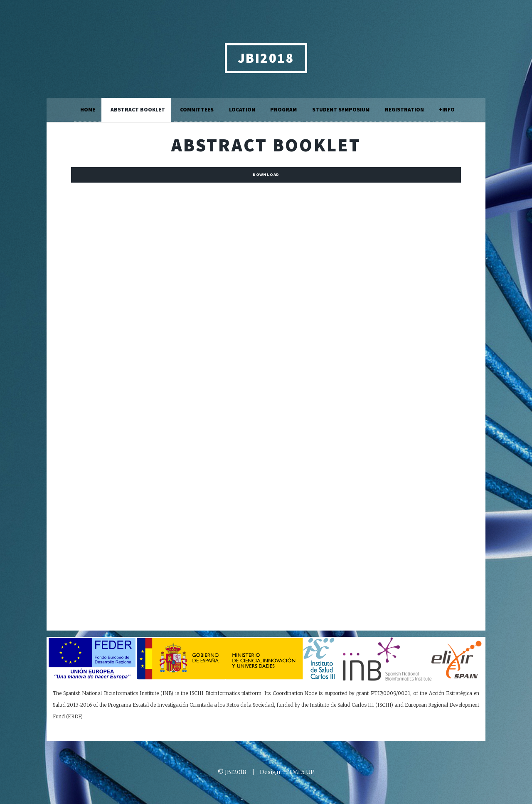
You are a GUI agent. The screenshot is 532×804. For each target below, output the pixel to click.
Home (88, 110)
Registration (404, 110)
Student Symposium (341, 110)
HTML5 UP (299, 772)
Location (242, 110)
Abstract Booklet (138, 110)
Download (266, 174)
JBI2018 (266, 58)
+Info (447, 110)
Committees (197, 110)
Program (283, 110)
